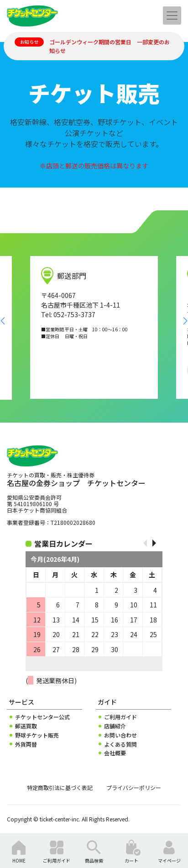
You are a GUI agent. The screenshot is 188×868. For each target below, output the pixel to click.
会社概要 (115, 753)
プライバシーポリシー (134, 788)
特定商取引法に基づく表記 (60, 788)
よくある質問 (120, 744)
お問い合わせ (120, 735)
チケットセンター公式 (42, 717)
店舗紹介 (115, 726)
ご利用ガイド (120, 717)
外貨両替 (26, 744)
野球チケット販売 (37, 735)
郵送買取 (26, 726)
